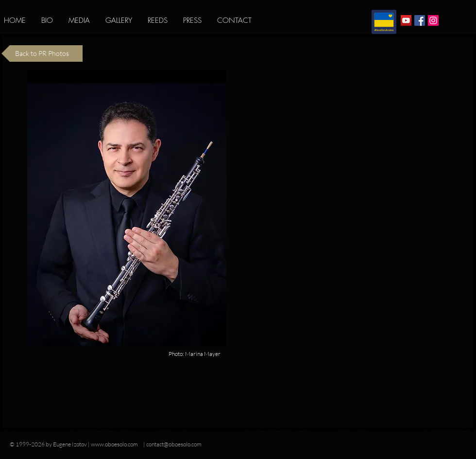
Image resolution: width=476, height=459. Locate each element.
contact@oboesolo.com (174, 444)
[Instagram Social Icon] (433, 20)
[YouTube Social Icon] (406, 20)
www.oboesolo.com (114, 444)
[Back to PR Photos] (42, 53)
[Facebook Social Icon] (420, 20)
